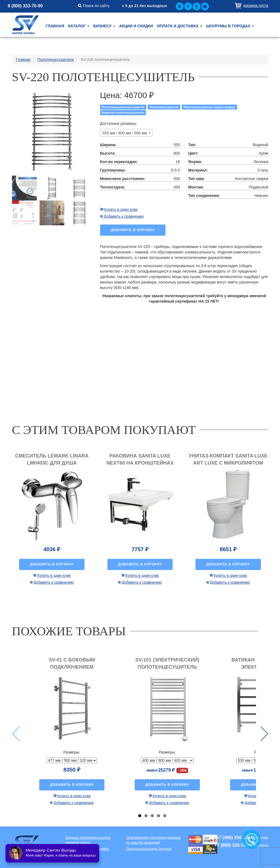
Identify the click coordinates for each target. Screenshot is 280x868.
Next (264, 734)
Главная (55, 26)
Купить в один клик (121, 209)
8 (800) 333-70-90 (25, 6)
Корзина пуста (256, 5)
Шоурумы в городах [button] (230, 26)
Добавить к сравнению (124, 216)
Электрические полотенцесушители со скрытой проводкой (153, 840)
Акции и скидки (136, 26)
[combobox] (126, 133)
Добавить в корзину (133, 230)
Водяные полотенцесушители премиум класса (88, 840)
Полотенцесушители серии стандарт (210, 107)
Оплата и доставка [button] (180, 26)
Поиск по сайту (94, 6)
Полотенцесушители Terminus (149, 849)
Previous (16, 734)
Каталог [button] (79, 26)
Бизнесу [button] (104, 26)
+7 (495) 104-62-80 (235, 838)
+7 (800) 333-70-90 (233, 845)
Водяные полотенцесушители (123, 113)
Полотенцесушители (164, 107)
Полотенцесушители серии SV (123, 107)
